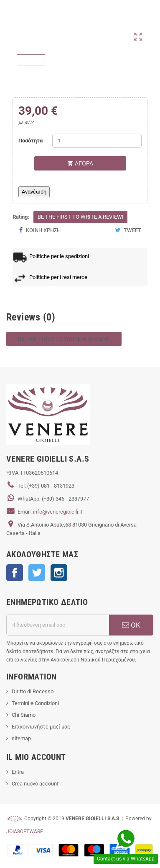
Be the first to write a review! (80, 217)
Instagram (59, 573)
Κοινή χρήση (40, 230)
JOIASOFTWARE (25, 832)
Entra (18, 772)
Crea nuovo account (35, 784)
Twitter (37, 573)
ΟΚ (131, 625)
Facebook (15, 573)
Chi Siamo (24, 715)
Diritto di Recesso (33, 691)
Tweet (128, 230)
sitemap (21, 738)
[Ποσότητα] (97, 141)
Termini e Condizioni (35, 703)
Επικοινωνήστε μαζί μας (41, 727)
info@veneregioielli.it (58, 512)
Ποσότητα (30, 141)
